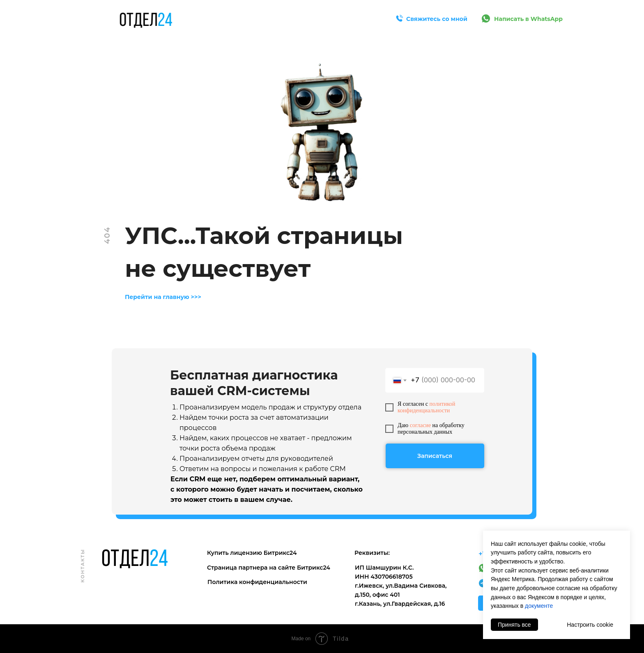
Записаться (435, 456)
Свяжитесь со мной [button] (437, 19)
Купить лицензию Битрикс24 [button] (252, 553)
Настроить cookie (590, 625)
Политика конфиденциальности (257, 582)
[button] (399, 18)
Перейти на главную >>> (163, 297)
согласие (420, 425)
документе (539, 606)
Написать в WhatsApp (528, 19)
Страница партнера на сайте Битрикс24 (269, 568)
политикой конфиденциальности (427, 407)
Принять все (514, 625)
